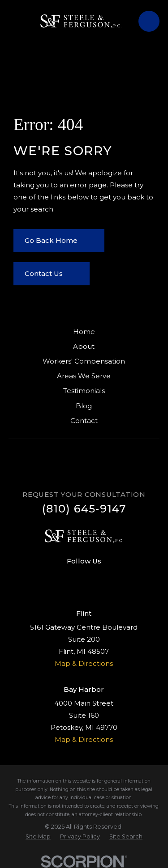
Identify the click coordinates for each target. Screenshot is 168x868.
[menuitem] (38, 837)
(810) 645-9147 (84, 509)
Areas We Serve (84, 376)
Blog (84, 406)
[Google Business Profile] (93, 577)
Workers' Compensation (84, 361)
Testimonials (84, 391)
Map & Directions (84, 663)
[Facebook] (75, 577)
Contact (84, 421)
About (84, 346)
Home (84, 332)
